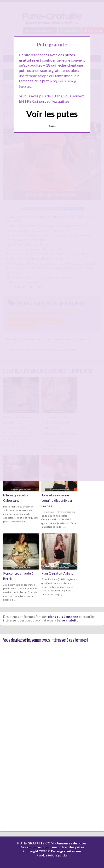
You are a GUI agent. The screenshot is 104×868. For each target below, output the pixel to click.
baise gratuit (67, 620)
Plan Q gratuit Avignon (58, 573)
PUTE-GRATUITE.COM (35, 843)
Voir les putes (52, 114)
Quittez (52, 126)
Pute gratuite (59, 855)
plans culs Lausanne (63, 617)
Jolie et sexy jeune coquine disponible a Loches (57, 501)
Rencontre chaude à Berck (18, 576)
